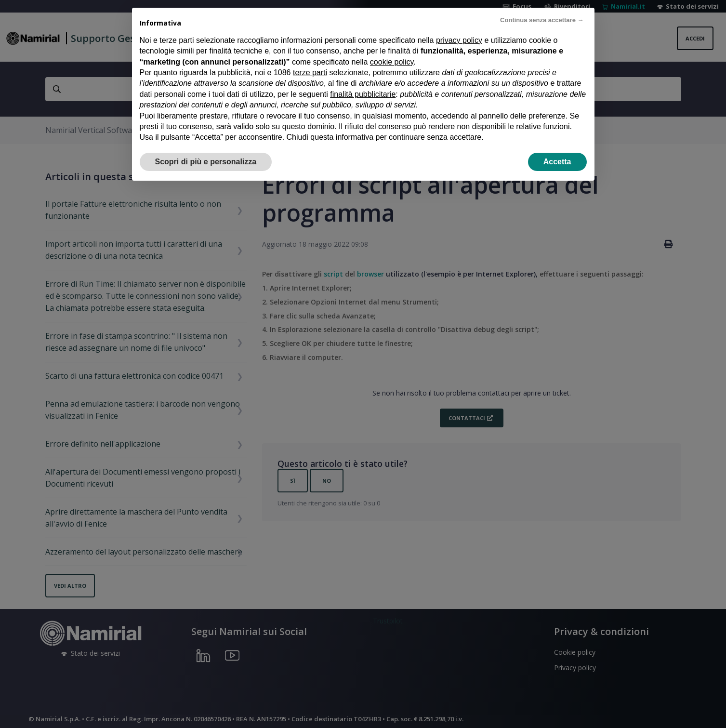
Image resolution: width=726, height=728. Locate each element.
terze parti (310, 73)
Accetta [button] (557, 162)
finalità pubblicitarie (363, 94)
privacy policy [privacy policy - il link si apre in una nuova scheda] (459, 40)
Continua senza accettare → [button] (542, 20)
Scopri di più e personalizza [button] (206, 162)
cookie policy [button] (392, 62)
